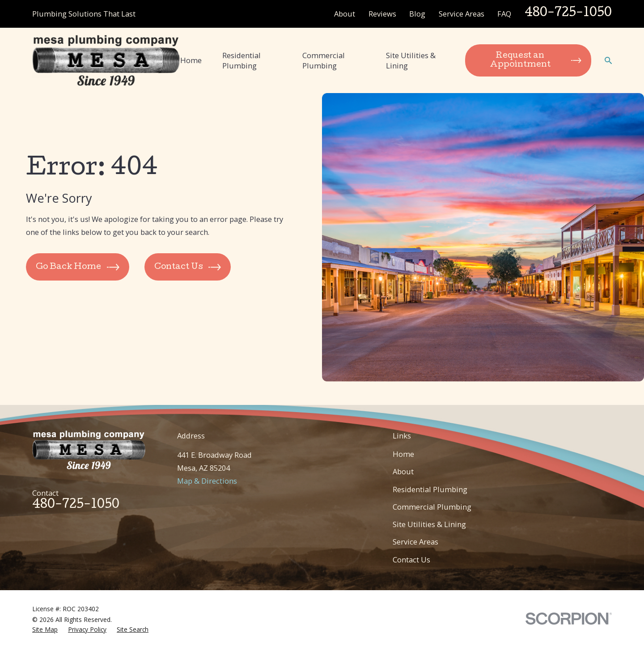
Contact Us (411, 560)
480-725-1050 (568, 13)
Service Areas (462, 14)
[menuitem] (45, 629)
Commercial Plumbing (432, 507)
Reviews (382, 14)
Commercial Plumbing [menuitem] (324, 60)
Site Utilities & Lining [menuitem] (411, 60)
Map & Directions (207, 481)
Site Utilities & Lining (429, 524)
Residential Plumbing (430, 489)
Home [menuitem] (191, 60)
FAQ (504, 14)
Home (403, 454)
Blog (417, 14)
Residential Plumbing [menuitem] (241, 60)
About (345, 14)
